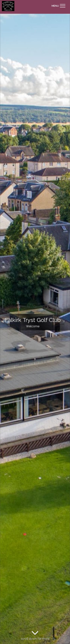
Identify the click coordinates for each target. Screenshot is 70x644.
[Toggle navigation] (58, 5)
